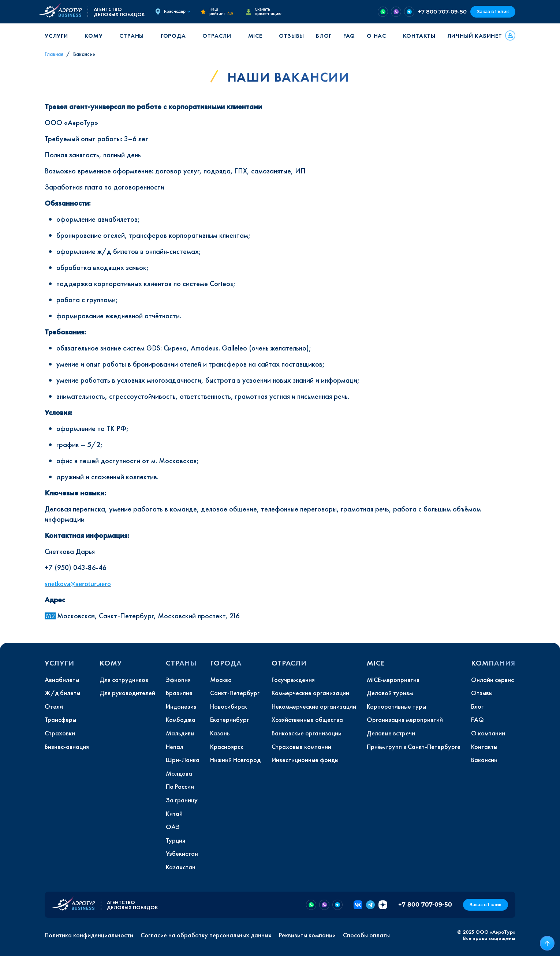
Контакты (419, 36)
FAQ (349, 36)
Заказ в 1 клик (493, 12)
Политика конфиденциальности (89, 935)
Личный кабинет (475, 36)
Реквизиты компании (307, 935)
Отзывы (292, 36)
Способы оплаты (366, 935)
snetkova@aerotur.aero (78, 584)
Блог (324, 36)
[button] (59, 36)
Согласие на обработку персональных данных (206, 935)
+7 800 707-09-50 (442, 12)
